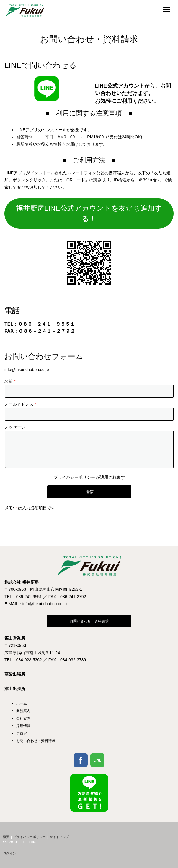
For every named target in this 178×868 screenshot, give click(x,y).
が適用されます (89, 477)
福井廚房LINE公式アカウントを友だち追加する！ (89, 213)
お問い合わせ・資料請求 (89, 621)
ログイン (9, 853)
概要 (6, 837)
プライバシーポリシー (74, 477)
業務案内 (23, 711)
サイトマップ (59, 837)
